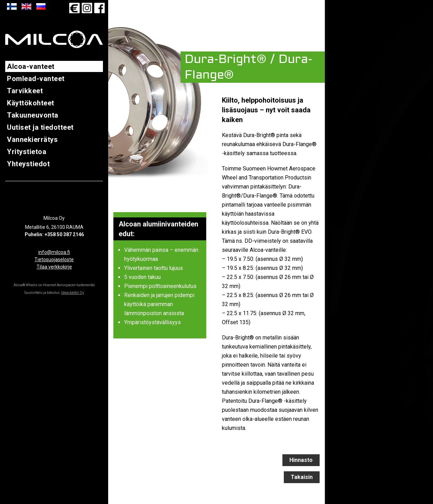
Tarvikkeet (25, 91)
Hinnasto (301, 460)
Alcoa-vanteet (31, 66)
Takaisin (302, 477)
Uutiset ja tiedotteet (40, 127)
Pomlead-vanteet (36, 79)
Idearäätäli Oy (73, 293)
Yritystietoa (27, 152)
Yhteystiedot (28, 164)
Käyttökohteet (31, 103)
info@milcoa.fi (54, 252)
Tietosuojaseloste (54, 259)
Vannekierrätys (32, 139)
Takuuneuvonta (33, 115)
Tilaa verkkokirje (54, 267)
